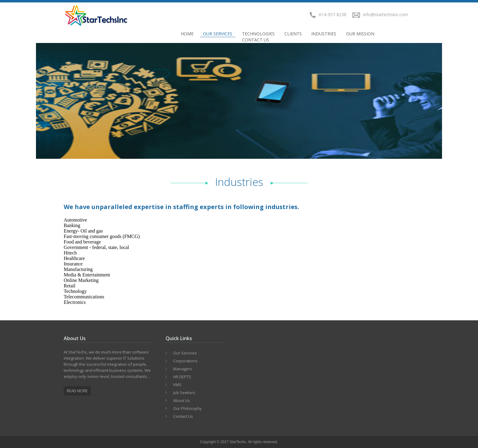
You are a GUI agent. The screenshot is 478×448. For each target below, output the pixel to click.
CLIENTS (293, 34)
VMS (177, 385)
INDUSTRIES (324, 34)
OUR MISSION (360, 34)
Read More (77, 391)
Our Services (218, 34)
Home (187, 34)
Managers (183, 369)
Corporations (185, 361)
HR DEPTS (182, 377)
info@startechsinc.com (386, 14)
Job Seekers (184, 393)
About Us (182, 400)
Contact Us (256, 40)
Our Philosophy (187, 408)
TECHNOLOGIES (258, 34)
